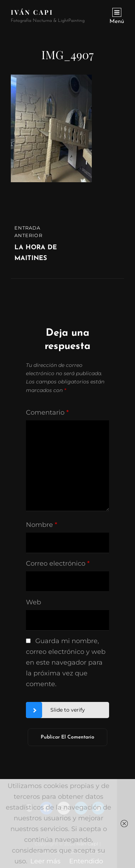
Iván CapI (32, 12)
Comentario (47, 412)
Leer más (45, 861)
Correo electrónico (58, 563)
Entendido (86, 861)
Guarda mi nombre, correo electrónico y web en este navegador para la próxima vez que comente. (66, 662)
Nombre (42, 525)
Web (33, 602)
